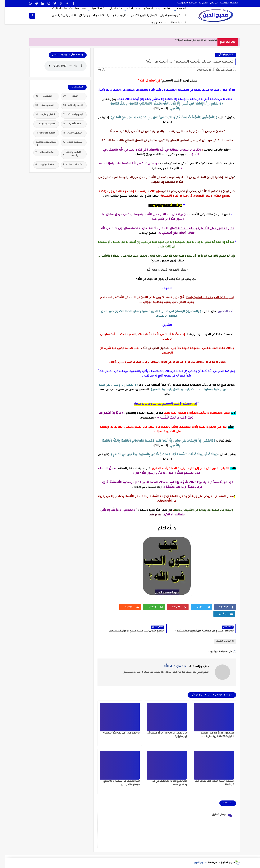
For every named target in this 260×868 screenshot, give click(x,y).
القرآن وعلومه (159, 9)
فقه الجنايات (55, 9)
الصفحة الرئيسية (224, 3)
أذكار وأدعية (40, 106)
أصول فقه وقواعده (41, 144)
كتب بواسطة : (182, 667)
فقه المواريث (110, 9)
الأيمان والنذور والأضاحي (139, 16)
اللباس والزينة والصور (60, 16)
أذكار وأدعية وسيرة (113, 16)
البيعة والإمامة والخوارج (168, 16)
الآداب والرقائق (221, 55)
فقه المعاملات (73, 9)
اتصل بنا (199, 3)
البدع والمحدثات (173, 23)
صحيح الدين (196, 863)
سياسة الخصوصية (182, 3)
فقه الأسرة (93, 9)
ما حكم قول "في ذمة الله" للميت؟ (117, 733)
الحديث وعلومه (140, 9)
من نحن (209, 3)
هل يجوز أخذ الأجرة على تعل (197, 40)
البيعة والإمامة (41, 133)
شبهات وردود (154, 23)
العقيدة (177, 9)
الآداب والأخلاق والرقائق (87, 16)
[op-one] (27, 16)
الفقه (126, 9)
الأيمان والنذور (68, 133)
